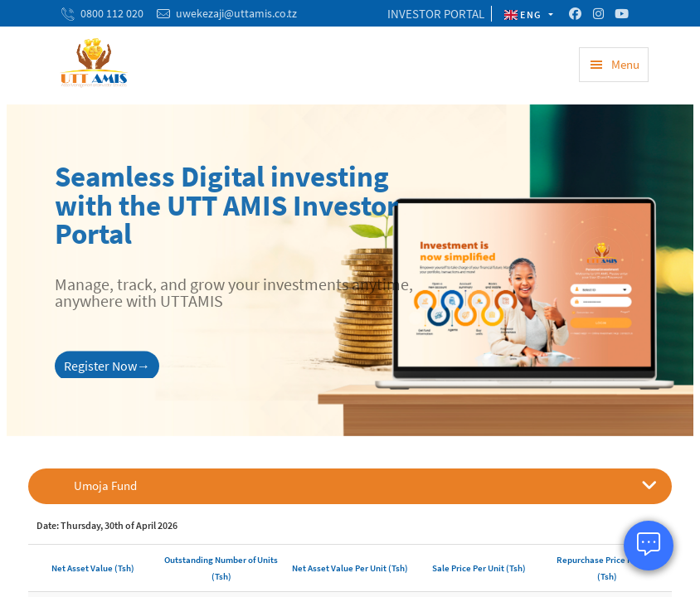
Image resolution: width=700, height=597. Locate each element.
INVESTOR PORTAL (436, 14)
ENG (525, 15)
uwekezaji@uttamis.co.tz (236, 13)
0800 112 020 (112, 13)
